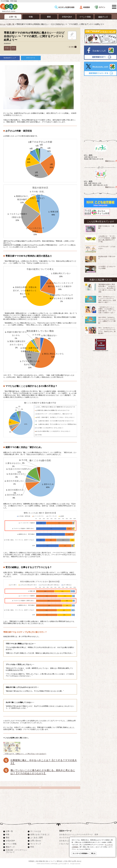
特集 (8, 834)
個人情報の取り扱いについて (45, 861)
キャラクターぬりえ (67, 837)
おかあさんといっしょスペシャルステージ (76, 834)
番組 (8, 837)
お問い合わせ (36, 841)
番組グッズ (10, 847)
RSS (32, 847)
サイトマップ (36, 844)
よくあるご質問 (37, 837)
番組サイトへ (110, 161)
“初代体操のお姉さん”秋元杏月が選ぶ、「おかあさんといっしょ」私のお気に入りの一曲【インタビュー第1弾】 (107, 288)
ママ (14, 48)
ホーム (3, 24)
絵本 (96, 834)
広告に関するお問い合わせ (73, 861)
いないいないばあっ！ (68, 844)
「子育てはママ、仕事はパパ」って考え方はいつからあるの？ (25, 753)
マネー (7, 48)
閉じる (93, 853)
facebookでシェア (10, 58)
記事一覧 (11, 24)
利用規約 (31, 861)
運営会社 (59, 861)
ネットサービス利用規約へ (81, 853)
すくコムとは (36, 831)
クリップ (72, 35)
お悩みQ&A (10, 841)
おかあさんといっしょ (68, 841)
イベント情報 (11, 844)
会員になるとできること (40, 834)
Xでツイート (31, 58)
